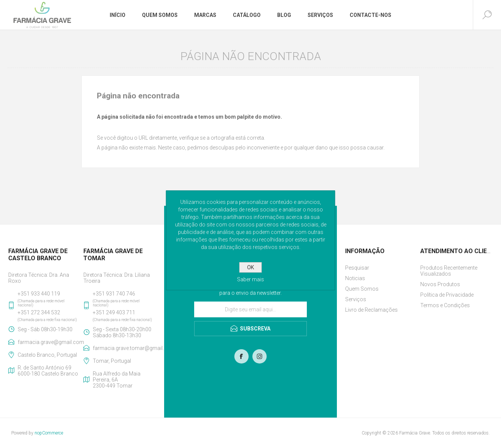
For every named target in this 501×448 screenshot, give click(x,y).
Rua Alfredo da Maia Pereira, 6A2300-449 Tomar (117, 380)
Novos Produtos (440, 284)
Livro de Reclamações (371, 310)
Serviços (356, 299)
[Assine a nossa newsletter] (251, 309)
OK (251, 267)
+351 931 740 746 (114, 294)
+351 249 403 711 (114, 312)
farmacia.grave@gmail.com (49, 342)
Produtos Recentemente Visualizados (449, 271)
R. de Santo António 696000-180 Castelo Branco (48, 371)
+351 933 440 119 (39, 294)
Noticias (355, 278)
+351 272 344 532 (39, 312)
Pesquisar (357, 268)
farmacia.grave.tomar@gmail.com (124, 348)
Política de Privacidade (447, 295)
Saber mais (251, 279)
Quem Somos (362, 289)
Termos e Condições (445, 305)
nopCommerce (49, 433)
